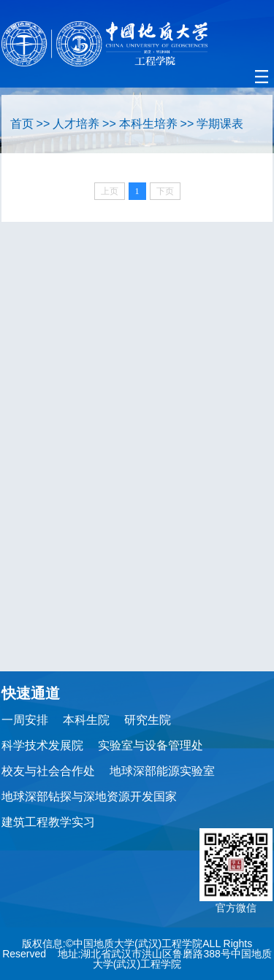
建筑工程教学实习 (48, 822)
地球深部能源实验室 (162, 771)
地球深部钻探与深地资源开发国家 (89, 796)
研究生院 (148, 720)
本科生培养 (148, 124)
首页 (22, 124)
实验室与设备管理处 (151, 745)
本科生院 (86, 720)
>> (43, 124)
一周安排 (25, 720)
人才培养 (76, 124)
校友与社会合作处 (48, 771)
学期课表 (220, 124)
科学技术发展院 (42, 745)
